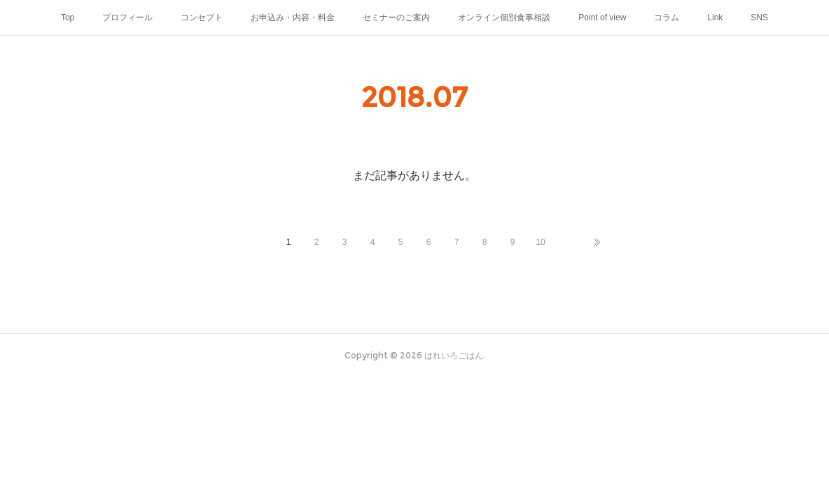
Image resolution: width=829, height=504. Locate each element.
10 (540, 242)
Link (715, 17)
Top (68, 17)
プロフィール (127, 17)
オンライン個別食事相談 (504, 17)
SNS (759, 17)
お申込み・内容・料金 (293, 17)
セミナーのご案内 (396, 17)
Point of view (602, 17)
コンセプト (202, 17)
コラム (667, 17)
